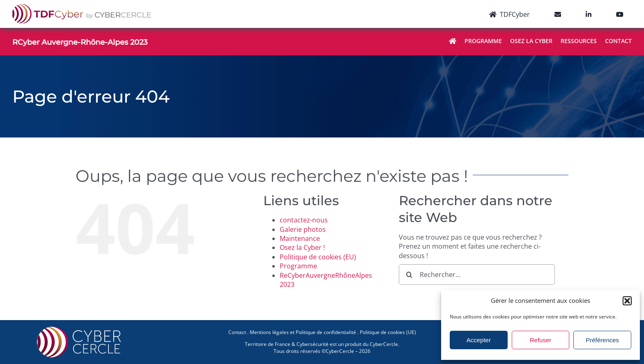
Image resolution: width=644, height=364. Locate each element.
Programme (298, 266)
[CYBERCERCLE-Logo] (80, 329)
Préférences (602, 340)
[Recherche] (409, 275)
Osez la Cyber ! (302, 247)
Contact (237, 332)
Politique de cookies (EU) (318, 257)
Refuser (541, 340)
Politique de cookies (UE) (388, 332)
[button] (627, 301)
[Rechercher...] (477, 275)
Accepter (479, 340)
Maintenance (300, 238)
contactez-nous (304, 220)
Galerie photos (303, 229)
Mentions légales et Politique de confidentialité (303, 332)
